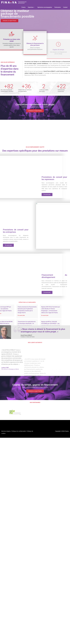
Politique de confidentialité (19, 431)
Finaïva (23, 7)
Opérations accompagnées (45, 7)
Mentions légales (6, 431)
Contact (65, 7)
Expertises (31, 7)
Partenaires (58, 7)
